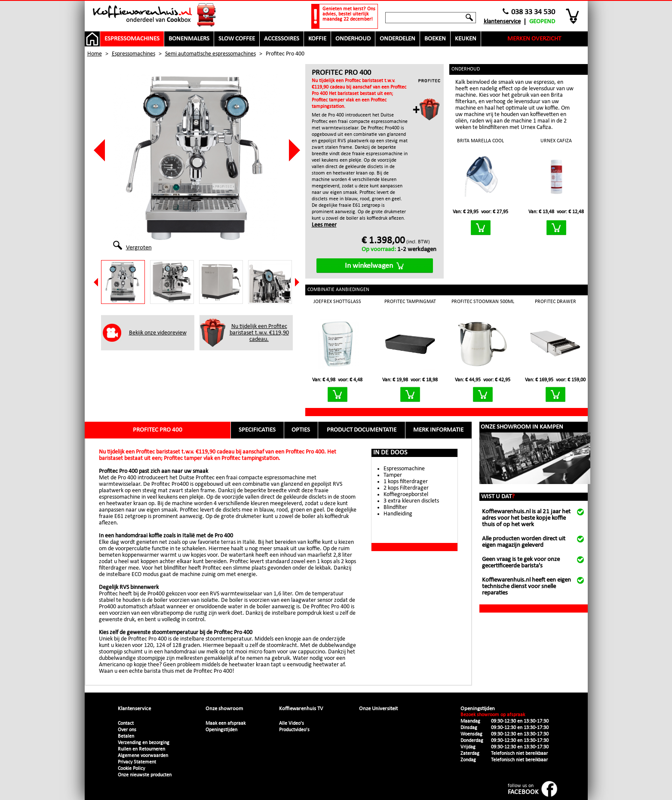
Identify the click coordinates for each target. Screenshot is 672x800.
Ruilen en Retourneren (141, 749)
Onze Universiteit (378, 709)
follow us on (523, 789)
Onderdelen (397, 39)
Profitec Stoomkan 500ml (483, 302)
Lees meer (324, 225)
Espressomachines (132, 39)
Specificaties (257, 430)
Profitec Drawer (555, 302)
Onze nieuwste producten (145, 775)
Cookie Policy (131, 769)
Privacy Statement (137, 762)
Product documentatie (362, 430)
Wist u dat (498, 497)
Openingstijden (221, 730)
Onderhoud (353, 39)
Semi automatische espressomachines (210, 54)
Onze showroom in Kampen (522, 427)
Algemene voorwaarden (143, 756)
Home (95, 54)
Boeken (435, 39)
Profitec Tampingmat (410, 302)
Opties (301, 430)
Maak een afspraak (226, 723)
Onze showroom (224, 709)
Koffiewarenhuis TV (301, 709)
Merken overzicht (534, 39)
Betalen (126, 736)
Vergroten (139, 247)
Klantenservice (502, 22)
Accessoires (282, 39)
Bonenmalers (189, 39)
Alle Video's (292, 723)
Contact (126, 723)
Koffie (317, 39)
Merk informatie (438, 430)
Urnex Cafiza (556, 141)
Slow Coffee (237, 39)
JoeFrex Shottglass (337, 302)
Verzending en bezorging (144, 743)
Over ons (127, 730)
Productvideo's (294, 730)
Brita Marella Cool (480, 141)
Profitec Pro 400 (158, 430)
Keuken (466, 39)
